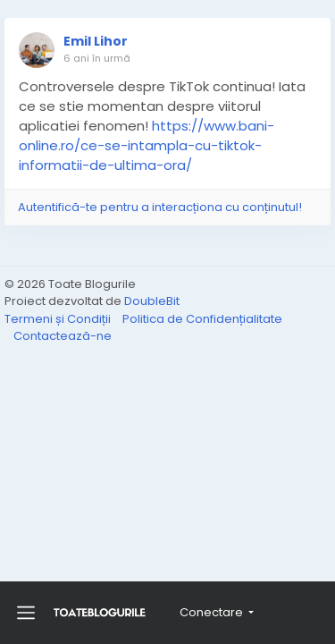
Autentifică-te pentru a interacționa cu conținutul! (160, 207)
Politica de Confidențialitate (202, 319)
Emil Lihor (96, 41)
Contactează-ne (63, 336)
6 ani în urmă (97, 58)
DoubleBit (152, 301)
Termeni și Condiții (59, 319)
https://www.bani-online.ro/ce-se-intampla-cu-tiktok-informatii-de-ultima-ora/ (147, 145)
